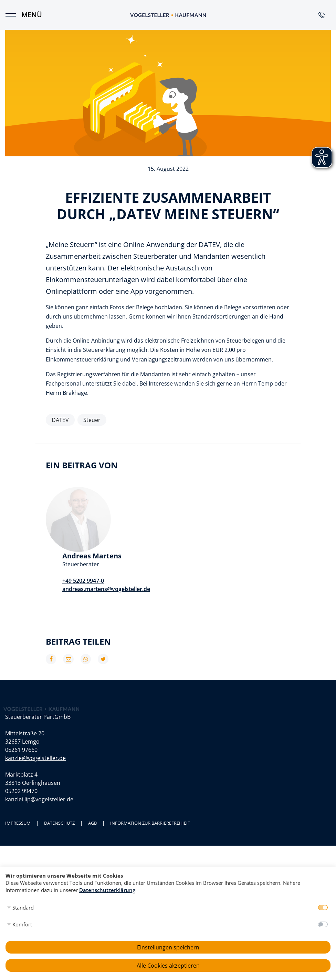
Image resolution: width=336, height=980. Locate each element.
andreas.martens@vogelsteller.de (171, 534)
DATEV (60, 420)
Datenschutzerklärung (107, 890)
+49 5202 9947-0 (148, 526)
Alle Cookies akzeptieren (168, 966)
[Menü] (14, 15)
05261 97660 (21, 704)
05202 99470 (21, 746)
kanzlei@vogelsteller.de (35, 713)
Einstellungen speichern (168, 947)
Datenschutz (59, 778)
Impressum (18, 778)
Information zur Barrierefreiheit (150, 778)
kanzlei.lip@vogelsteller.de (39, 754)
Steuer (92, 420)
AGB (92, 778)
